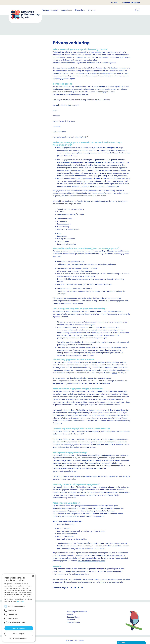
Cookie (115, 373)
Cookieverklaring (73, 617)
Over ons (92, 10)
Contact (115, 2)
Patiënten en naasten (50, 10)
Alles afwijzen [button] (19, 634)
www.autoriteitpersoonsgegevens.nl (92, 561)
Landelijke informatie (131, 2)
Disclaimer (71, 620)
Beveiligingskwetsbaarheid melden (77, 613)
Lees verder (20, 601)
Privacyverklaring (73, 622)
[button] (19, 638)
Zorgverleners (67, 10)
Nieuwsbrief (80, 10)
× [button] (33, 576)
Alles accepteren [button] (19, 628)
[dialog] (19, 608)
